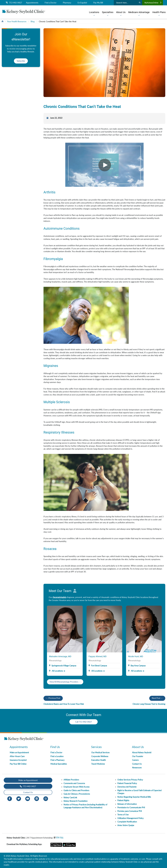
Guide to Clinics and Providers (76, 790)
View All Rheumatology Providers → (65, 682)
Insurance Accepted (18, 760)
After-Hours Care (17, 756)
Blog (33, 21)
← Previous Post (53, 698)
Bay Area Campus (138, 666)
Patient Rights (123, 800)
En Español (82, 3)
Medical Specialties (59, 764)
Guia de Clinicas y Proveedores (77, 794)
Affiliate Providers (71, 780)
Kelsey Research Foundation (75, 801)
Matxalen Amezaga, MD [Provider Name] (60, 656)
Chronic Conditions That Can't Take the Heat (58, 21)
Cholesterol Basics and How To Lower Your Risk (64, 704)
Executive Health (99, 760)
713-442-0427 (14, 3)
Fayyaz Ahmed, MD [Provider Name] (98, 656)
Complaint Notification (127, 822)
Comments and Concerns (74, 783)
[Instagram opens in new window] (46, 799)
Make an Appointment (19, 752)
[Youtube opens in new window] (28, 799)
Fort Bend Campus (99, 666)
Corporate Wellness (100, 756)
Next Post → (157, 698)
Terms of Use (123, 815)
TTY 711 (59, 838)
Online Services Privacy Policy (130, 780)
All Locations (56, 671)
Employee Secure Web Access (76, 787)
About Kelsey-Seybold (142, 752)
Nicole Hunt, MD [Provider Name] (136, 656)
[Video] (104, 165)
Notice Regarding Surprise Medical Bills (134, 797)
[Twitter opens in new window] (19, 799)
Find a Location (57, 756)
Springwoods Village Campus (64, 666)
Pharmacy (67, 3)
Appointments (32, 3)
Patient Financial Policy (127, 783)
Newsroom (137, 768)
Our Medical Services (100, 752)
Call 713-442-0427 (84, 722)
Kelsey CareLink (70, 797)
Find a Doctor (51, 3)
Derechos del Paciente (127, 787)
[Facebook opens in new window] (10, 799)
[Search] (140, 3)
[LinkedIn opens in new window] (37, 799)
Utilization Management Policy (130, 818)
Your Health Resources (17, 21)
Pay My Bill (98, 3)
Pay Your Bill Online (18, 764)
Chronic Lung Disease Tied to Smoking (149, 704)
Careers (135, 760)
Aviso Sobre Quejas (126, 825)
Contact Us (137, 764)
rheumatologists (59, 597)
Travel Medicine (98, 764)
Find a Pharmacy (57, 760)
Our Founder (138, 756)
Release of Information (127, 804)
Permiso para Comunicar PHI (130, 811)
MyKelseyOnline (153, 3)
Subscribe (21, 61)
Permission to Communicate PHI (131, 807)
